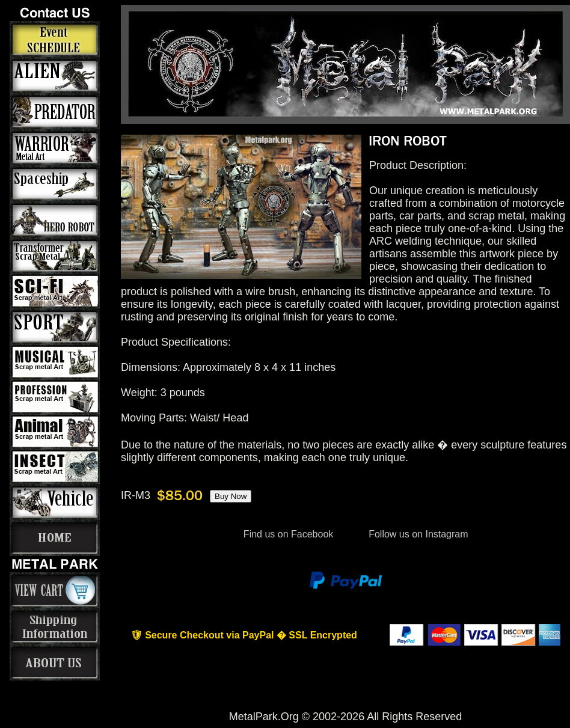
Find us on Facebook (288, 534)
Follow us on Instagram (417, 534)
